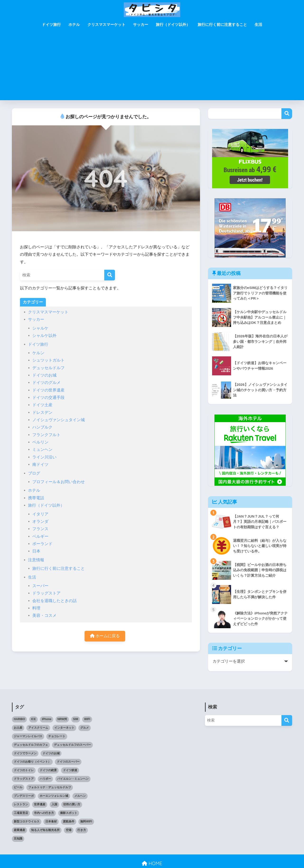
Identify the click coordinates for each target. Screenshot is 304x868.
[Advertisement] (152, 67)
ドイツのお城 (44, 375)
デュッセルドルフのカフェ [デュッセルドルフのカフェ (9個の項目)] (31, 745)
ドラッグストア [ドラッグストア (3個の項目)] (24, 779)
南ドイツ (40, 465)
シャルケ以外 (44, 336)
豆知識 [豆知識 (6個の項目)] (18, 839)
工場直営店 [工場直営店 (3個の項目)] (21, 813)
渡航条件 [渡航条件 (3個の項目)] (69, 821)
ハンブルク (42, 427)
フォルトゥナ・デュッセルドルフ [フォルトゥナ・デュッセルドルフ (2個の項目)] (50, 787)
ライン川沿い (44, 457)
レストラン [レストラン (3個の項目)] (21, 804)
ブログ (34, 473)
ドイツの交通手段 (48, 398)
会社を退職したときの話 (55, 601)
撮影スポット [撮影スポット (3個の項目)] (69, 813)
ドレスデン (42, 413)
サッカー (141, 25)
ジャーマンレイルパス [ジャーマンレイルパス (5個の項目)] (28, 736)
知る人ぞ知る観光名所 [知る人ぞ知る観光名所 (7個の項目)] (45, 830)
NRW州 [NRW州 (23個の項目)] (62, 719)
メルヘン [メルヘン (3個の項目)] (80, 796)
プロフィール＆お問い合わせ (59, 482)
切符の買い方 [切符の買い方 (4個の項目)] (72, 804)
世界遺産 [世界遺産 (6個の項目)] (40, 804)
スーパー (40, 586)
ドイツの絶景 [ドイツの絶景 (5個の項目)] (48, 770)
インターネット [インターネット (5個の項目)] (64, 728)
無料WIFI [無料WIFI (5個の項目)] (86, 821)
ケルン (38, 353)
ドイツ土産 (42, 405)
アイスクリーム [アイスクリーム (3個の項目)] (38, 728)
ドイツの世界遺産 (48, 390)
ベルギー (40, 536)
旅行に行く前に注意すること (222, 25)
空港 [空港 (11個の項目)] (69, 830)
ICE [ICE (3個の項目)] (33, 719)
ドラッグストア (46, 593)
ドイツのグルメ (46, 383)
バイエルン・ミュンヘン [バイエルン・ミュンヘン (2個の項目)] (73, 779)
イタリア (40, 514)
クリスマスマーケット (106, 25)
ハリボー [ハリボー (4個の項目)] (45, 779)
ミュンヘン (42, 450)
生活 (258, 25)
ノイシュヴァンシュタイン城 (59, 420)
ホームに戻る (105, 636)
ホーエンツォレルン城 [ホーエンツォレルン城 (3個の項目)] (54, 796)
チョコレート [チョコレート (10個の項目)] (57, 736)
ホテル (74, 25)
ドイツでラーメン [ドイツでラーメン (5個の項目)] (25, 753)
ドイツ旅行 (51, 25)
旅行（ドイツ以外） (173, 25)
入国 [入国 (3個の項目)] (54, 804)
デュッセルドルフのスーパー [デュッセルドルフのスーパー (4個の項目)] (72, 745)
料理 (36, 608)
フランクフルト (46, 435)
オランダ (40, 521)
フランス (40, 529)
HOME (152, 863)
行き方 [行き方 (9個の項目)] (82, 830)
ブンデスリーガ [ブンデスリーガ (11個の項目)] (24, 796)
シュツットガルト (48, 360)
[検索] (110, 275)
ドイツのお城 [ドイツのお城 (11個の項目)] (51, 753)
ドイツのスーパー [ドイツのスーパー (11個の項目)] (68, 762)
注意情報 (36, 560)
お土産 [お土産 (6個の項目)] (18, 728)
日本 (36, 551)
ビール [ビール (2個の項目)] (18, 787)
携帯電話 (36, 498)
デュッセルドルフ (48, 368)
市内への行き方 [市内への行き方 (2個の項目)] (44, 813)
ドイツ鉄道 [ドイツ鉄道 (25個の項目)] (70, 770)
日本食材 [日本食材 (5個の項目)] (51, 821)
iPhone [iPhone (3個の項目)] (47, 719)
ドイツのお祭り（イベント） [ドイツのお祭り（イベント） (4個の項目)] (32, 762)
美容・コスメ (44, 616)
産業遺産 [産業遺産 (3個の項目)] (19, 830)
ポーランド (42, 544)
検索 (287, 114)
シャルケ (40, 328)
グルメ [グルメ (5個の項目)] (85, 728)
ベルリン (40, 442)
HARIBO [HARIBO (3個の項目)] (19, 719)
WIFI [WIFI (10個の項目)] (87, 719)
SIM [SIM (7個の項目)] (76, 719)
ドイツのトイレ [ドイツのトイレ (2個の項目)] (24, 770)
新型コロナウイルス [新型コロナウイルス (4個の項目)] (27, 821)
